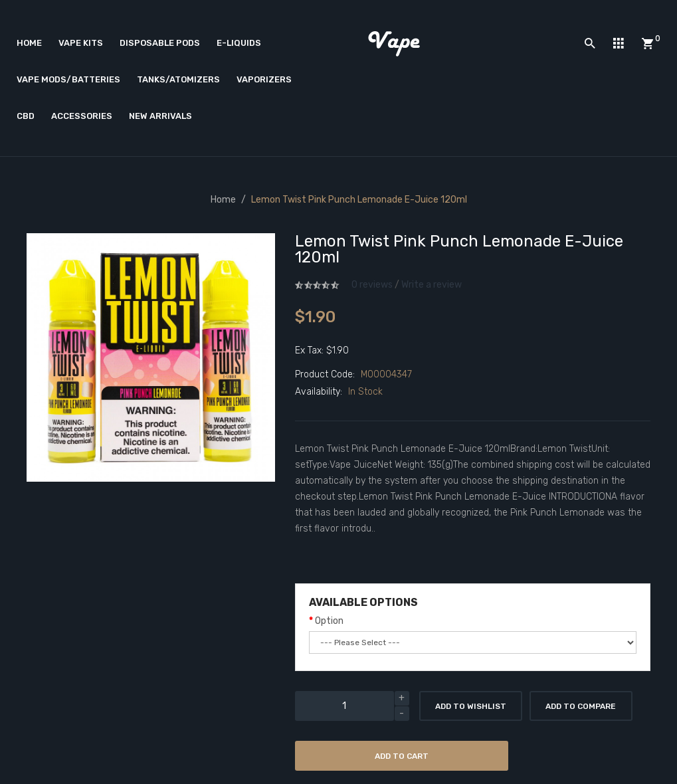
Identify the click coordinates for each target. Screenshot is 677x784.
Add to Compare (581, 706)
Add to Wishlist (471, 706)
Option (329, 621)
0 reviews (372, 285)
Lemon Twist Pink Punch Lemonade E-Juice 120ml (359, 200)
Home (223, 200)
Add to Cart (402, 756)
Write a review (432, 285)
